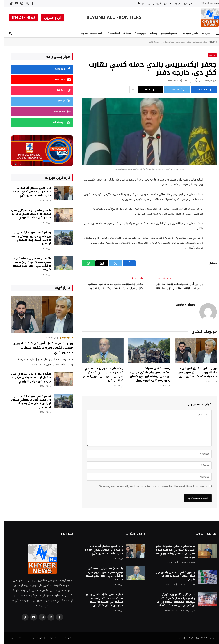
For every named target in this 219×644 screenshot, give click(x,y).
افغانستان (109, 33)
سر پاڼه (63, 638)
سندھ (123, 33)
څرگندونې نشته (189, 81)
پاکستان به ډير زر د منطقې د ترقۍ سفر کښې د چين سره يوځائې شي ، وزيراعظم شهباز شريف (99, 374)
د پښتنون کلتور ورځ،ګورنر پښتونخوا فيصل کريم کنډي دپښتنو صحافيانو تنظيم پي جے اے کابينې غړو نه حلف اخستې (171, 600)
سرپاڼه (202, 33)
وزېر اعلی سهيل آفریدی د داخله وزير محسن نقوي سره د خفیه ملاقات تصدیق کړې (192, 372)
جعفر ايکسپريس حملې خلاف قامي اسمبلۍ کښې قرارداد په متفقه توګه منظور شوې (111, 286)
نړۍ (161, 3)
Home (209, 42)
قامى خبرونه (184, 3)
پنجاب (149, 33)
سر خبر (208, 55)
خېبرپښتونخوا (164, 33)
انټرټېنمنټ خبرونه (87, 33)
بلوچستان (136, 33)
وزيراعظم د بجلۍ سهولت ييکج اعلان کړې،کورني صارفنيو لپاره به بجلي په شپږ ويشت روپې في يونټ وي (170, 552)
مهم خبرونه (170, 3)
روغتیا (137, 3)
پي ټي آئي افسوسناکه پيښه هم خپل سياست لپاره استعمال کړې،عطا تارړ (175, 286)
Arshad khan (181, 305)
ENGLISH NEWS (19, 18)
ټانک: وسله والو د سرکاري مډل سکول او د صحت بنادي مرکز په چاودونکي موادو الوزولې (27, 214)
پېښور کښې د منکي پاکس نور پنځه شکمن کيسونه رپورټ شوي (171, 576)
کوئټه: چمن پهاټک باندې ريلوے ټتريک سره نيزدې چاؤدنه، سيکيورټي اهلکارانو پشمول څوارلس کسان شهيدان (100, 600)
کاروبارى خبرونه (149, 3)
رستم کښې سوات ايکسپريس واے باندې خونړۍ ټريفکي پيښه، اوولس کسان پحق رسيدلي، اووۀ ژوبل (146, 374)
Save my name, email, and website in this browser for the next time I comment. (149, 486)
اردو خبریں (48, 18)
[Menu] (212, 33)
